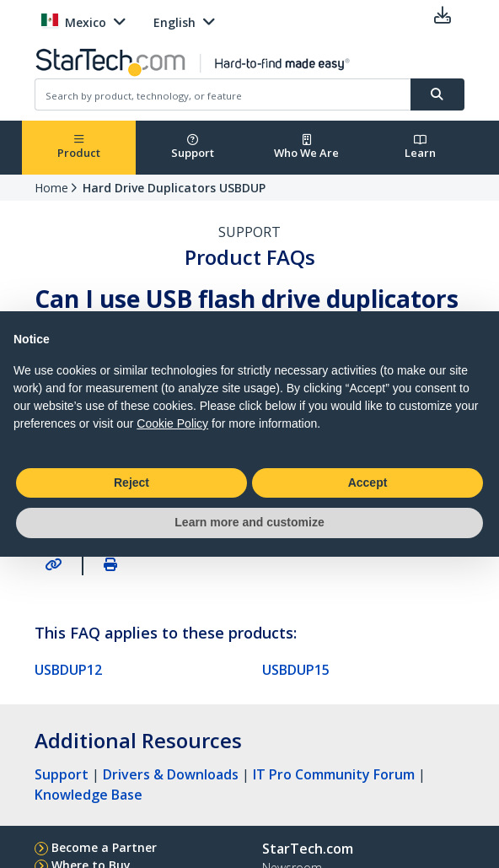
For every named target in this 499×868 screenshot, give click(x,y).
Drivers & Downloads (171, 774)
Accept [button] (368, 483)
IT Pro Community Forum (334, 774)
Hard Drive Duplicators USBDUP (174, 188)
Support (193, 147)
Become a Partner (104, 847)
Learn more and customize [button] (249, 522)
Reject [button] (131, 483)
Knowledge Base (89, 795)
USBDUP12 (68, 670)
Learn (420, 147)
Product (79, 147)
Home (51, 188)
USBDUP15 (296, 670)
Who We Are (306, 147)
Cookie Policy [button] (172, 423)
